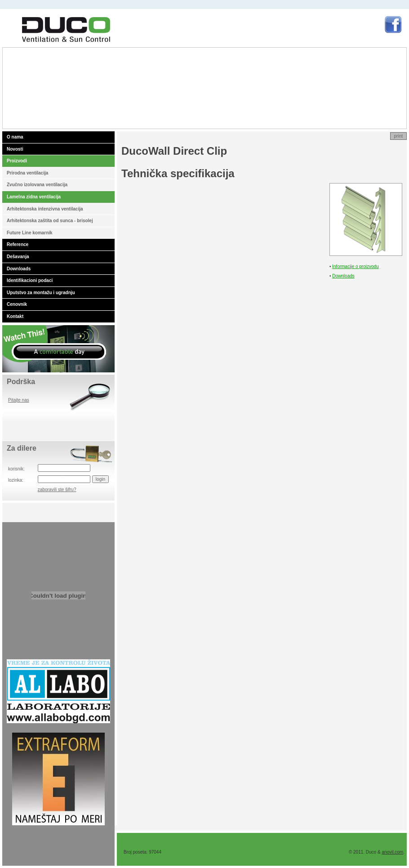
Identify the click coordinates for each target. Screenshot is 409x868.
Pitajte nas (19, 400)
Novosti (15, 149)
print (398, 136)
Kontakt (15, 316)
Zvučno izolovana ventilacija (37, 185)
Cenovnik (17, 304)
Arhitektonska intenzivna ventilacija (45, 209)
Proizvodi (17, 161)
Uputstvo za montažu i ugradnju (41, 293)
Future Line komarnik (30, 233)
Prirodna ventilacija (27, 173)
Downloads (19, 269)
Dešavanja (18, 257)
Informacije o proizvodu (355, 266)
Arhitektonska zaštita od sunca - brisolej (50, 221)
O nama (15, 137)
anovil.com (392, 852)
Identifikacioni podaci (30, 280)
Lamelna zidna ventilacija (34, 197)
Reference (18, 244)
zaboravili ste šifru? (57, 490)
